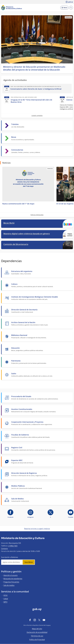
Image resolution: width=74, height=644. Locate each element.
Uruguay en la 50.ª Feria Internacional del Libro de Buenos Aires (31, 101)
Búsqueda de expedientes (13, 579)
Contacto (4, 549)
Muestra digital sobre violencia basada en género (27, 234)
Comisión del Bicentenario (16, 244)
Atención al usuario (11, 575)
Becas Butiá (9, 223)
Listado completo (37, 115)
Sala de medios (9, 585)
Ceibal (6, 599)
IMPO (5, 602)
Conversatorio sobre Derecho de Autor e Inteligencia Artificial (36, 89)
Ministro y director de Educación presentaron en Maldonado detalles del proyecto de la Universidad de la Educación (34, 68)
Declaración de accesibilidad (37, 632)
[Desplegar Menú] (64, 8)
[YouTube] (44, 620)
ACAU (5, 595)
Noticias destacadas (37, 215)
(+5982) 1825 (13, 546)
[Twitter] (39, 620)
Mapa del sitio (37, 629)
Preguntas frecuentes (11, 582)
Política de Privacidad (37, 640)
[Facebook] (30, 620)
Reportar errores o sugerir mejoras (37, 529)
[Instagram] (35, 620)
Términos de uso (37, 636)
